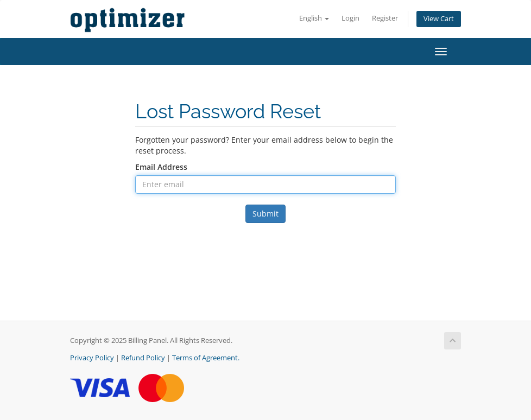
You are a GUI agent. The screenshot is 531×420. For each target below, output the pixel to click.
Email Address (161, 167)
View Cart (439, 19)
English (314, 18)
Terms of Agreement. (206, 358)
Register (385, 18)
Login (350, 18)
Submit (265, 214)
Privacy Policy (92, 358)
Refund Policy (143, 358)
